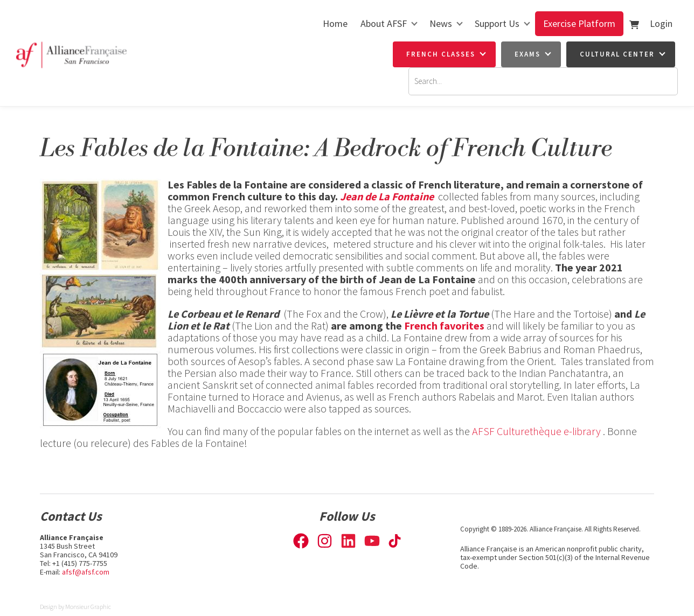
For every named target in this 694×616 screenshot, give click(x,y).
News (441, 23)
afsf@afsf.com (86, 572)
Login (661, 23)
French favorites (444, 325)
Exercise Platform (579, 23)
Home (335, 23)
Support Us (497, 23)
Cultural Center (617, 54)
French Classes (441, 54)
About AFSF (384, 23)
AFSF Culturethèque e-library (536, 431)
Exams (528, 54)
